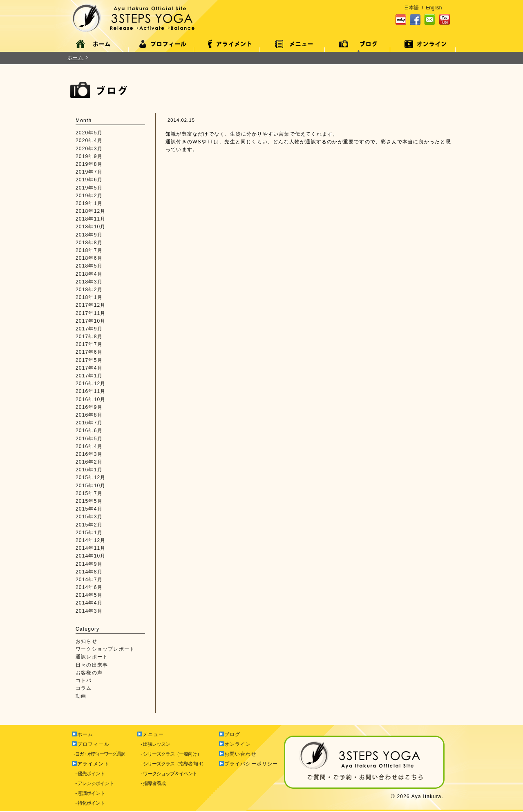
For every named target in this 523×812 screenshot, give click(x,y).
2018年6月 (89, 258)
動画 (81, 696)
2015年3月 (89, 517)
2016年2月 (89, 462)
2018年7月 (89, 250)
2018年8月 (89, 243)
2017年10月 (91, 321)
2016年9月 (89, 407)
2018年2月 (89, 290)
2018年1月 (89, 297)
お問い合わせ (238, 754)
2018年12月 (91, 211)
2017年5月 (89, 360)
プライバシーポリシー (249, 764)
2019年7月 (89, 172)
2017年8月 (89, 337)
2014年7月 (89, 580)
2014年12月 (91, 540)
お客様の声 (89, 673)
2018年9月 (89, 235)
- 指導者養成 (151, 783)
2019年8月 (89, 164)
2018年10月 (91, 227)
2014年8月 (89, 572)
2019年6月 (89, 180)
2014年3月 (89, 611)
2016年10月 (91, 399)
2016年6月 (89, 431)
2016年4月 (89, 446)
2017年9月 (89, 329)
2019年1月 (89, 203)
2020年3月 (89, 149)
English (434, 8)
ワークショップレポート (105, 649)
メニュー (151, 734)
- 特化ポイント (88, 803)
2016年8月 (89, 415)
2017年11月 (91, 313)
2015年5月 (89, 501)
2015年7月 (89, 493)
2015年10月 (91, 486)
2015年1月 (89, 533)
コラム (84, 688)
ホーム (76, 58)
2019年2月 (89, 196)
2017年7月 (89, 344)
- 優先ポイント (88, 774)
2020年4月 (89, 141)
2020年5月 (89, 133)
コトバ (84, 680)
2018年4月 (89, 274)
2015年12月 (91, 477)
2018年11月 (91, 219)
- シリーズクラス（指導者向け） (171, 764)
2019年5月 (89, 188)
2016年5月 (89, 439)
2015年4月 (89, 509)
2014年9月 (89, 564)
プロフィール (91, 744)
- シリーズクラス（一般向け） (169, 754)
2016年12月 (91, 384)
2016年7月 (89, 423)
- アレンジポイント (93, 783)
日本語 (411, 8)
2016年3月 (89, 454)
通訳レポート (92, 657)
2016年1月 (89, 470)
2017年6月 (89, 352)
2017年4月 (89, 368)
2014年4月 (89, 603)
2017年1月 (89, 376)
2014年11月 (91, 548)
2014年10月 (91, 556)
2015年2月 (89, 525)
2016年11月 (91, 391)
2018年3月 (89, 282)
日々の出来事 (92, 665)
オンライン (235, 744)
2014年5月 (89, 595)
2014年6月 (89, 587)
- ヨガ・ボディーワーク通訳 (98, 754)
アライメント (91, 764)
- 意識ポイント (88, 793)
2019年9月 (89, 156)
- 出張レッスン (153, 744)
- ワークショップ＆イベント (167, 774)
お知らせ (86, 641)
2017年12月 (91, 305)
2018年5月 (89, 266)
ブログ (230, 734)
